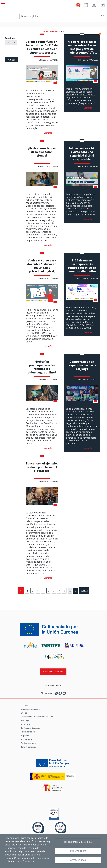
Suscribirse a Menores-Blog (100, 34)
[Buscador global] (59, 16)
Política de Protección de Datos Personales (37, 717)
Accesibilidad (26, 724)
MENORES (54, 31)
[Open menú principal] (3, 4)
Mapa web (25, 736)
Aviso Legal (25, 720)
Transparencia (26, 739)
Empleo (24, 713)
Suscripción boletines (53, 672)
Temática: (10, 38)
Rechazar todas (78, 851)
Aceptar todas (78, 860)
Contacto (24, 705)
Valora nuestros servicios (31, 709)
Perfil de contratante (29, 743)
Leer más (48, 133)
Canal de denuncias (28, 747)
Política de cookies (28, 732)
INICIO (45, 31)
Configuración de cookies (31, 728)
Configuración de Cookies (78, 842)
